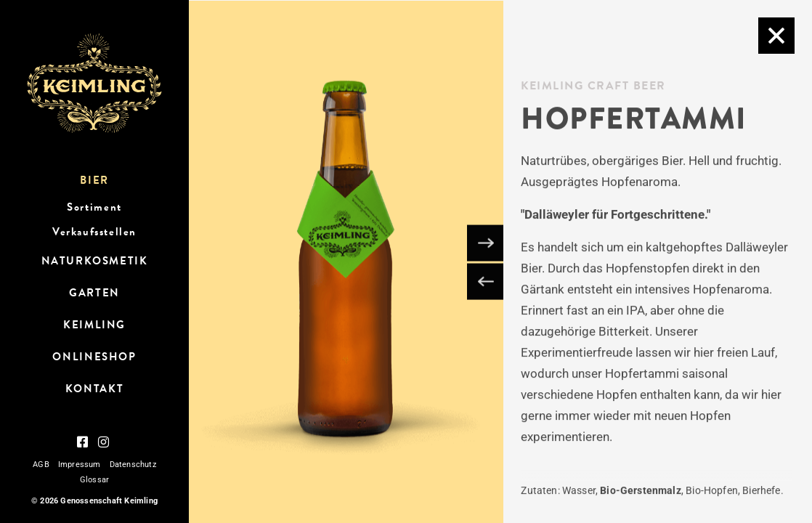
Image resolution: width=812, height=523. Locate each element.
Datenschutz (133, 465)
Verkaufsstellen (95, 232)
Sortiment (94, 207)
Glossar (94, 480)
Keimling (94, 325)
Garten (94, 293)
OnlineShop (94, 357)
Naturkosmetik (94, 261)
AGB (41, 465)
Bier (94, 180)
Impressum (80, 465)
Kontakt (95, 389)
